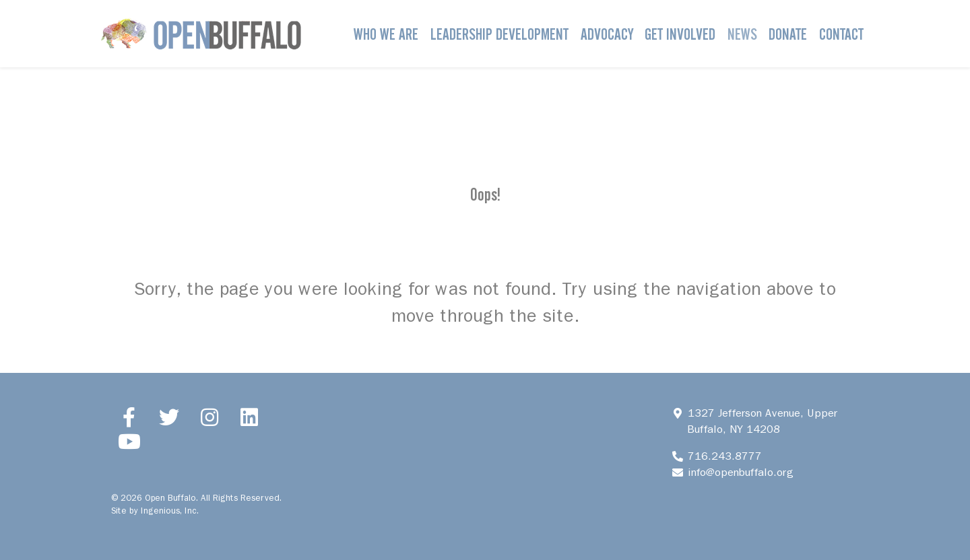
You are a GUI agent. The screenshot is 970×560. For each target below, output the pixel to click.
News (742, 34)
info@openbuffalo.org (740, 472)
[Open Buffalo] (201, 34)
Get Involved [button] (680, 34)
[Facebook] (129, 417)
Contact (841, 34)
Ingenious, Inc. (170, 511)
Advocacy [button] (607, 34)
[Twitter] (170, 417)
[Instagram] (209, 417)
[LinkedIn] (250, 417)
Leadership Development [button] (499, 34)
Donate (788, 34)
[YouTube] (129, 442)
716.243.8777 (724, 456)
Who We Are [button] (386, 34)
